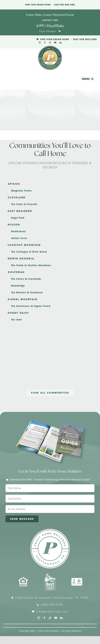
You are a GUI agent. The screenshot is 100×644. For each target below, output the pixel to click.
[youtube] (55, 43)
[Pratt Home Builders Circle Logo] (50, 530)
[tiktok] (50, 43)
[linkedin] (60, 43)
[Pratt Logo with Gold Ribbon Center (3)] (50, 46)
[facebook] (45, 43)
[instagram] (40, 43)
